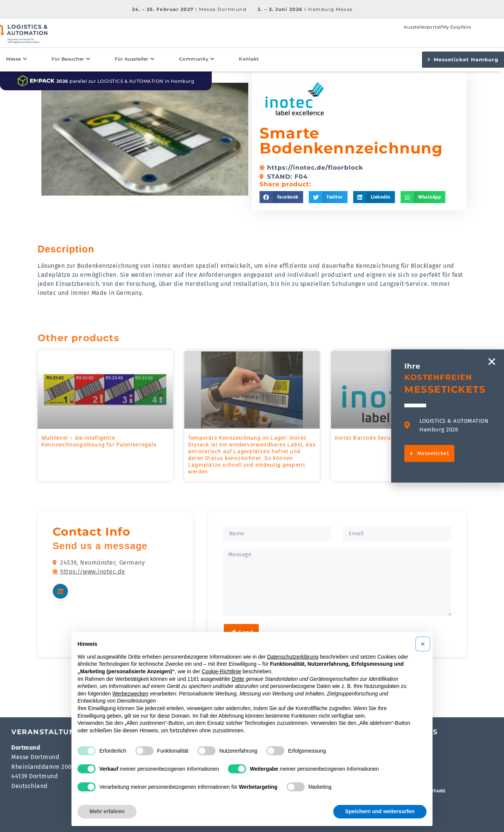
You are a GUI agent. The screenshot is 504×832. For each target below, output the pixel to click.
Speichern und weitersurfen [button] (380, 811)
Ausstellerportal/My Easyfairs (437, 27)
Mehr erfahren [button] (107, 811)
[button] (281, 197)
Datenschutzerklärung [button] (293, 657)
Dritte (238, 679)
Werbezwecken (130, 694)
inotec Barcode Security (367, 438)
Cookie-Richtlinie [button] (221, 671)
